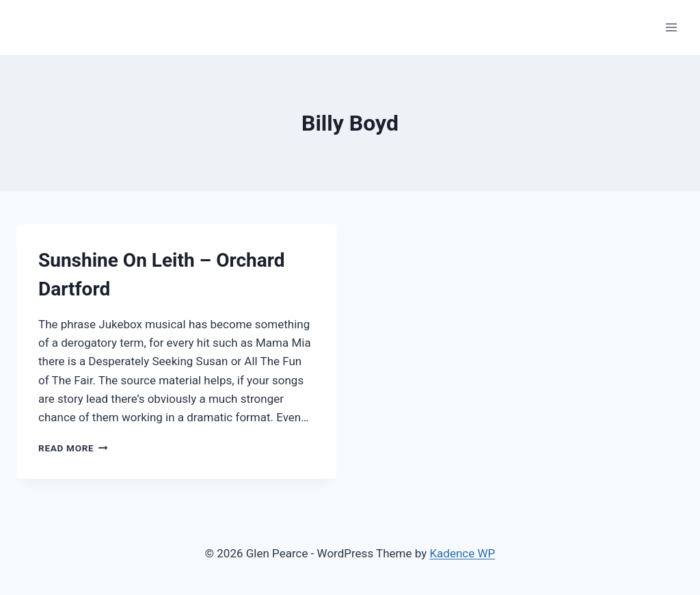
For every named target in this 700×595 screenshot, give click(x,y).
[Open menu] (671, 27)
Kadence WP (462, 553)
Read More (73, 448)
